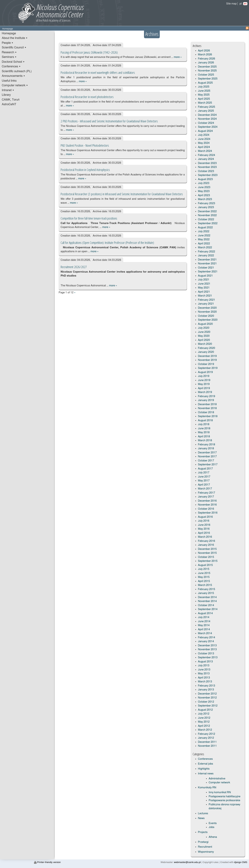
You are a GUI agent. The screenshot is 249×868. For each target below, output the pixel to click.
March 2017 (205, 489)
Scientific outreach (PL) (17, 71)
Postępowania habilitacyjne (225, 796)
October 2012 (206, 702)
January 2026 (206, 63)
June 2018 (204, 428)
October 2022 (206, 219)
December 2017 (207, 453)
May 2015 (204, 577)
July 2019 (204, 376)
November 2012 (207, 698)
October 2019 (206, 364)
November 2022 (207, 215)
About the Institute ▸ (15, 38)
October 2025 (206, 75)
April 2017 (204, 485)
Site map (231, 4)
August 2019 (205, 372)
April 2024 (204, 147)
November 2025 (207, 71)
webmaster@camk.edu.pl (187, 862)
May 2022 (204, 239)
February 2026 (207, 59)
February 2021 (207, 300)
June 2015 (204, 573)
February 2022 (207, 252)
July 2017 (204, 473)
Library (6, 95)
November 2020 (207, 312)
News (201, 818)
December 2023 (207, 163)
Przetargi (203, 842)
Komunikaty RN (207, 788)
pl (241, 4)
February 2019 (207, 396)
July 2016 (204, 521)
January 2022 (206, 256)
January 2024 (206, 159)
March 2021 (205, 296)
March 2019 (205, 392)
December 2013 (207, 646)
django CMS (241, 862)
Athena (213, 837)
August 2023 (205, 179)
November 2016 (207, 505)
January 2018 (206, 448)
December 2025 (207, 67)
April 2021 (204, 292)
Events (213, 823)
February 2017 (207, 493)
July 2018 (204, 424)
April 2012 (204, 726)
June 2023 (204, 187)
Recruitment (205, 847)
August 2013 (205, 662)
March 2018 (205, 440)
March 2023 (205, 199)
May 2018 (204, 432)
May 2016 (204, 529)
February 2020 (207, 348)
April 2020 (204, 340)
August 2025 (205, 83)
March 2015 (205, 585)
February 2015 (207, 589)
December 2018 (207, 404)
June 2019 (204, 380)
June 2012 (204, 718)
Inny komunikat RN (220, 792)
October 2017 (206, 461)
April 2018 (204, 437)
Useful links (9, 81)
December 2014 (207, 597)
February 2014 (207, 637)
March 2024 (205, 151)
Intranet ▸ (8, 90)
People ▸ (8, 43)
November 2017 (207, 457)
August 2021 (205, 276)
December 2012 (207, 694)
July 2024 (204, 135)
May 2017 (204, 481)
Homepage (9, 33)
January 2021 (206, 304)
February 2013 (207, 686)
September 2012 (208, 706)
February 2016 (207, 541)
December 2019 (207, 356)
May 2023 (204, 191)
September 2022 (208, 223)
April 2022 (204, 244)
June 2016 (204, 525)
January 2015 (206, 593)
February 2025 (207, 107)
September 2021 (208, 272)
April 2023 (204, 195)
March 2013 (205, 682)
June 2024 (204, 139)
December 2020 (207, 308)
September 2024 (208, 127)
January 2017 (206, 497)
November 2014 (207, 601)
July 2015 (204, 569)
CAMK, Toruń (11, 100)
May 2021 (204, 288)
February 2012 (207, 734)
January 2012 (206, 738)
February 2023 (207, 203)
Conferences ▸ (11, 66)
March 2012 (205, 730)
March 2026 (205, 55)
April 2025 (204, 99)
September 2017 (208, 465)
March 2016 (205, 537)
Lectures (203, 813)
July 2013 (204, 666)
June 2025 (204, 91)
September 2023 (208, 175)
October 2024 (206, 123)
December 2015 (207, 549)
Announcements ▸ (14, 76)
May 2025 (204, 95)
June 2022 (204, 236)
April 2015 (204, 581)
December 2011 (207, 742)
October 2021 (206, 268)
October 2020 (206, 316)
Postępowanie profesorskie (224, 800)
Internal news (206, 774)
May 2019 (204, 384)
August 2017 (205, 469)
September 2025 (208, 79)
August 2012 (205, 710)
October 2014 (206, 605)
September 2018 (208, 416)
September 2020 (208, 320)
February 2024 (207, 155)
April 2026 (204, 51)
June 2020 (204, 332)
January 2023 (206, 207)
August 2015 (205, 565)
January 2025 (206, 111)
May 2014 (204, 625)
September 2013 (208, 657)
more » (178, 57)
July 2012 (204, 714)
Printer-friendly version (47, 862)
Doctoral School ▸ (13, 62)
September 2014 (208, 609)
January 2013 (206, 690)
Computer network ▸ (15, 85)
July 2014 (204, 617)
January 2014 (206, 641)
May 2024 (204, 143)
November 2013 (207, 649)
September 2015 (208, 561)
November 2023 (207, 167)
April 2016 (204, 533)
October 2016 (206, 509)
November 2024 (207, 119)
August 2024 (205, 131)
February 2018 (207, 445)
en (245, 4)
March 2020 (205, 344)
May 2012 (204, 722)
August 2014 (205, 613)
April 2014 (204, 629)
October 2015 (206, 557)
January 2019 (206, 400)
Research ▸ (9, 52)
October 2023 (206, 171)
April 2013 (204, 678)
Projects (203, 832)
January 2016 (206, 545)
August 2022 (205, 227)
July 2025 (204, 87)
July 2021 (204, 280)
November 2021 (207, 264)
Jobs (212, 827)
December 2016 (207, 501)
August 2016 (205, 517)
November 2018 (207, 408)
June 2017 (204, 477)
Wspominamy (206, 852)
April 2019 (204, 388)
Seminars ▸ (9, 57)
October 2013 (206, 654)
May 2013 (204, 674)
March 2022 (205, 248)
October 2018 (206, 412)
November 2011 (207, 746)
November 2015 (207, 553)
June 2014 (204, 621)
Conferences (205, 759)
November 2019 (207, 360)
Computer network (219, 783)
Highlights (204, 769)
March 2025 (205, 103)
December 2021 (207, 260)
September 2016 (208, 513)
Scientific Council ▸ (14, 48)
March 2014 (205, 633)
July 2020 (204, 328)
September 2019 (208, 368)
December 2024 (207, 115)
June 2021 (204, 284)
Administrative (217, 779)
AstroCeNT (9, 104)
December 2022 (207, 211)
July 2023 (204, 183)
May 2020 (204, 336)
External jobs (206, 764)
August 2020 (205, 324)
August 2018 (205, 420)
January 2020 (206, 352)
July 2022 (204, 231)
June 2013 (204, 670)
